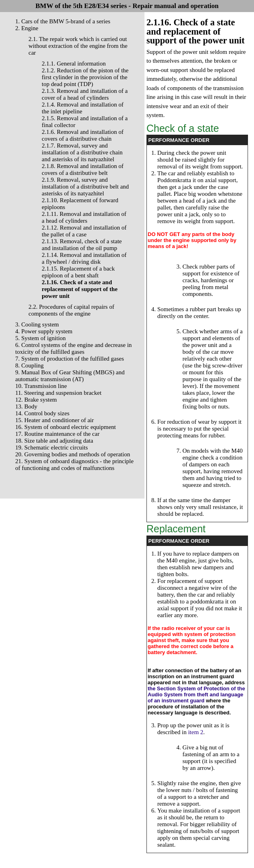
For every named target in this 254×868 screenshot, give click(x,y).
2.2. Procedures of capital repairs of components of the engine (71, 310)
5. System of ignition (41, 338)
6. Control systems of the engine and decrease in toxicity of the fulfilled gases (73, 348)
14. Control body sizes (42, 413)
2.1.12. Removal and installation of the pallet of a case (84, 231)
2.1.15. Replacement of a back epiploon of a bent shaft (78, 272)
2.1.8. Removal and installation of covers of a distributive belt (83, 169)
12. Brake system (36, 400)
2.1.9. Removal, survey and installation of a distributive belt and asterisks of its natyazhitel (85, 187)
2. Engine (27, 28)
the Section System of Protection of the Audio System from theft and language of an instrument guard (196, 695)
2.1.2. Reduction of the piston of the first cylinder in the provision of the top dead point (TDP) (85, 77)
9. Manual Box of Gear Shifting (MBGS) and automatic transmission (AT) (70, 376)
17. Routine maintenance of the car (57, 434)
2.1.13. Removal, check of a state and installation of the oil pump (82, 245)
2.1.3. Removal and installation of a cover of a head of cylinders (85, 94)
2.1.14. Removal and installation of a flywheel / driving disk (84, 258)
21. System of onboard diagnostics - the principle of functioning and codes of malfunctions (74, 465)
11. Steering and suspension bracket (58, 393)
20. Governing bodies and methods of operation (73, 454)
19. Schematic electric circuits (52, 447)
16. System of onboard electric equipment (66, 427)
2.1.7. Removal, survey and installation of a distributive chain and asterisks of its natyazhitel (82, 152)
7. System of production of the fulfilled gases (70, 359)
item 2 (196, 732)
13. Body (26, 406)
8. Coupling (29, 365)
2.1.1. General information (74, 64)
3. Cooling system (37, 324)
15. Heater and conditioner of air (55, 420)
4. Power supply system (44, 331)
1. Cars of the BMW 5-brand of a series (63, 21)
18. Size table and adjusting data (54, 441)
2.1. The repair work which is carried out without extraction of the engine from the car (78, 46)
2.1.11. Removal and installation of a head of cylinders (84, 217)
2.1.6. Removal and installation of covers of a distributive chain (83, 135)
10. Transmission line (41, 386)
